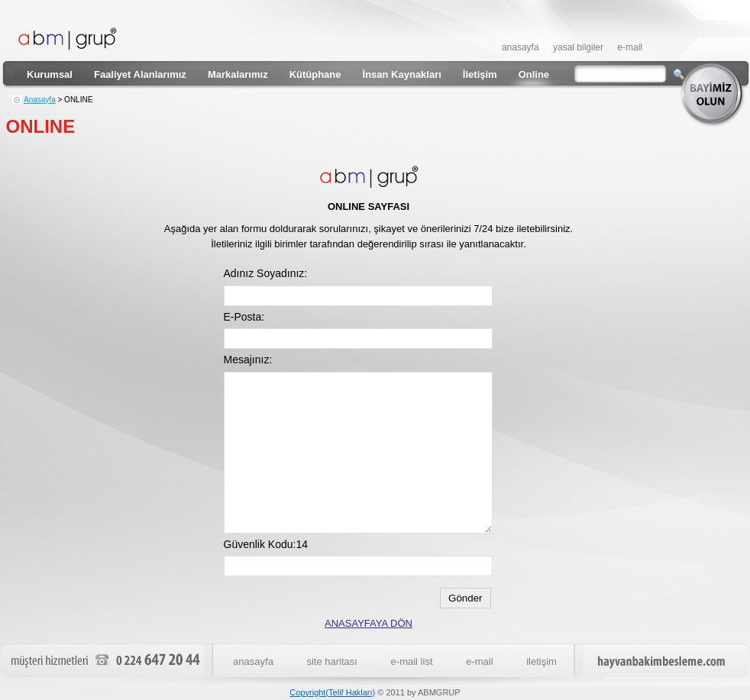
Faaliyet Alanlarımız (140, 74)
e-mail (630, 47)
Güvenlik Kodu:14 (266, 544)
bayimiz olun (714, 95)
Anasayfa (40, 100)
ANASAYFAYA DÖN (369, 623)
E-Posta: (244, 317)
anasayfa (520, 47)
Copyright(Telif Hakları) (332, 692)
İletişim (480, 74)
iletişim (541, 661)
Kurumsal (50, 74)
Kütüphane (315, 74)
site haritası (331, 661)
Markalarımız (238, 74)
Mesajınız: (248, 360)
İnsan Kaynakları (402, 74)
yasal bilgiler (578, 47)
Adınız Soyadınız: (266, 273)
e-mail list (412, 661)
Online (534, 74)
